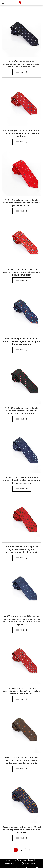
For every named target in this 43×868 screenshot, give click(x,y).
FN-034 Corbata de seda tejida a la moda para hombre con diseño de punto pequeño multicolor (22, 272)
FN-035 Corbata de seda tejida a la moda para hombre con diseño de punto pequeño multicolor (22, 203)
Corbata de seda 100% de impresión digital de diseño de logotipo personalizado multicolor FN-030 (21, 549)
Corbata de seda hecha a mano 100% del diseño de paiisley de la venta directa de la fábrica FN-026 (22, 830)
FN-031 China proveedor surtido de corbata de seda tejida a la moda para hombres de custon (22, 480)
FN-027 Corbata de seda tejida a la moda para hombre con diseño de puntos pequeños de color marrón (21, 760)
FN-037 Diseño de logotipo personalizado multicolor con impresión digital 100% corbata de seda (22, 64)
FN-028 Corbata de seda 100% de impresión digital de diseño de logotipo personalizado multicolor (22, 691)
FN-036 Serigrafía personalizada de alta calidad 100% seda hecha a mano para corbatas (21, 133)
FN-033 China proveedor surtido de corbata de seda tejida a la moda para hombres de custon (22, 341)
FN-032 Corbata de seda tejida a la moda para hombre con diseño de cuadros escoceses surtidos (21, 411)
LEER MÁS (21, 72)
